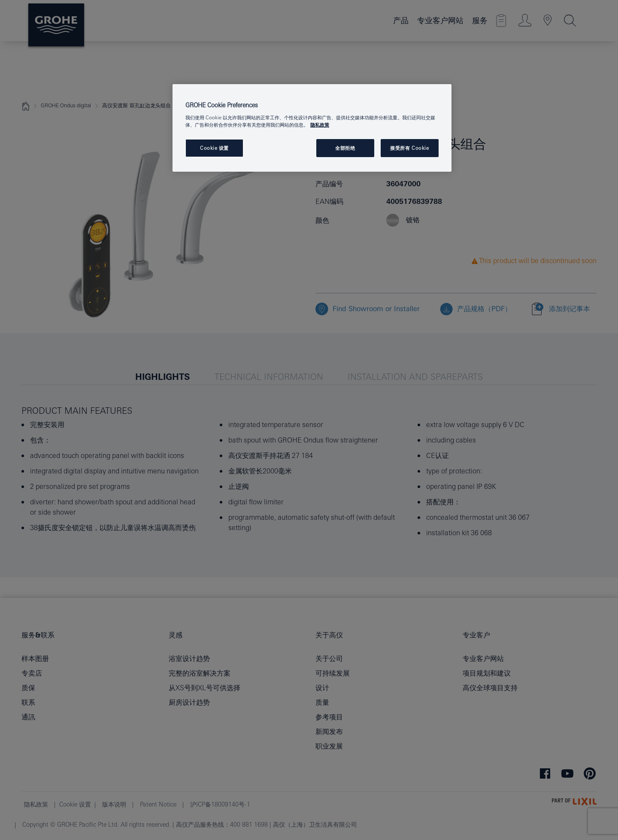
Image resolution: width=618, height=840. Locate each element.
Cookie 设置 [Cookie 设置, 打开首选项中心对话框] (214, 148)
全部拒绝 (345, 148)
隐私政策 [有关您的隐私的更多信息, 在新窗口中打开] (320, 125)
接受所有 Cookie (409, 148)
